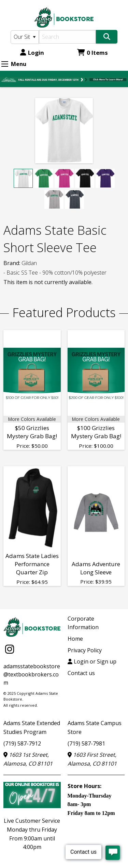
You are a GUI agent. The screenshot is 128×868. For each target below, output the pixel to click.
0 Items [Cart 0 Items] (93, 53)
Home (75, 639)
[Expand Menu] (5, 64)
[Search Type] (25, 37)
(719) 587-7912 (22, 743)
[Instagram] (10, 649)
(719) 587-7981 (86, 743)
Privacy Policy (85, 650)
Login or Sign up (92, 661)
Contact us (81, 673)
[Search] (68, 37)
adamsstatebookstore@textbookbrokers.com (32, 674)
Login (32, 53)
